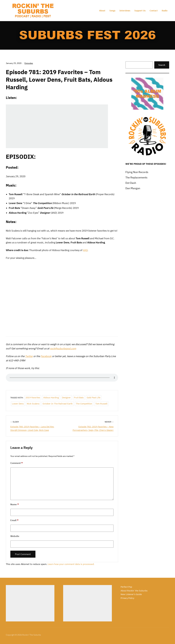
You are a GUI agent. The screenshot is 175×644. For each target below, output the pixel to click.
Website (15, 536)
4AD (85, 250)
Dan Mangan (133, 188)
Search (162, 65)
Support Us (140, 11)
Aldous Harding (51, 398)
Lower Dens (18, 404)
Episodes (29, 63)
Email (14, 520)
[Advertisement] (30, 603)
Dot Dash (131, 183)
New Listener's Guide (131, 594)
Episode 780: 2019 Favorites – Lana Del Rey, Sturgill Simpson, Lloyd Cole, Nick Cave (32, 428)
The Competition (84, 404)
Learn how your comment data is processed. (71, 564)
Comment (17, 463)
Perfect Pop (126, 587)
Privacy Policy (127, 598)
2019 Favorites (33, 398)
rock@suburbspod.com (63, 349)
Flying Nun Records (137, 172)
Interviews (125, 11)
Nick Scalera (33, 404)
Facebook (46, 356)
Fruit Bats (79, 398)
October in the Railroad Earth (58, 404)
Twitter (29, 356)
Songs (112, 11)
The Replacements (136, 177)
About (102, 11)
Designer (66, 398)
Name (15, 504)
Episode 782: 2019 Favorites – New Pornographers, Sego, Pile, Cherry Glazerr (93, 428)
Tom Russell (101, 404)
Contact (154, 11)
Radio (165, 11)
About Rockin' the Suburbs (134, 591)
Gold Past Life (94, 398)
